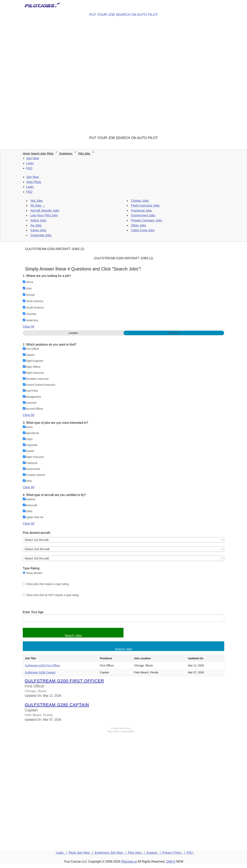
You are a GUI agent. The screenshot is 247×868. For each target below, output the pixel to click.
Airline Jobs (38, 220)
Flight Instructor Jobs (145, 206)
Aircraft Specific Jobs (45, 211)
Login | (62, 853)
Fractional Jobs (142, 211)
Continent (174, 333)
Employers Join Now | (111, 853)
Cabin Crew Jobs (143, 230)
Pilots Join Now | (82, 853)
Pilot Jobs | (137, 853)
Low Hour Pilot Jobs (44, 215)
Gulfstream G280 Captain (40, 672)
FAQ (29, 168)
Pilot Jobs (87, 153)
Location (73, 333)
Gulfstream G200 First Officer (43, 665)
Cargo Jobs (38, 230)
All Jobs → (38, 206)
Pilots (53, 153)
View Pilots (34, 182)
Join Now (33, 158)
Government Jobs (143, 215)
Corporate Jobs (41, 235)
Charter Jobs (140, 201)
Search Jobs (38, 153)
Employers (69, 153)
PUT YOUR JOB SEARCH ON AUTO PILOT (123, 15)
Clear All (29, 327)
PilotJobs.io (129, 862)
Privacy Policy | (174, 853)
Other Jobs (139, 225)
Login (30, 163)
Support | (154, 853)
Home (26, 153)
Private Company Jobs (147, 220)
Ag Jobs (36, 225)
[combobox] (123, 540)
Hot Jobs (37, 201)
